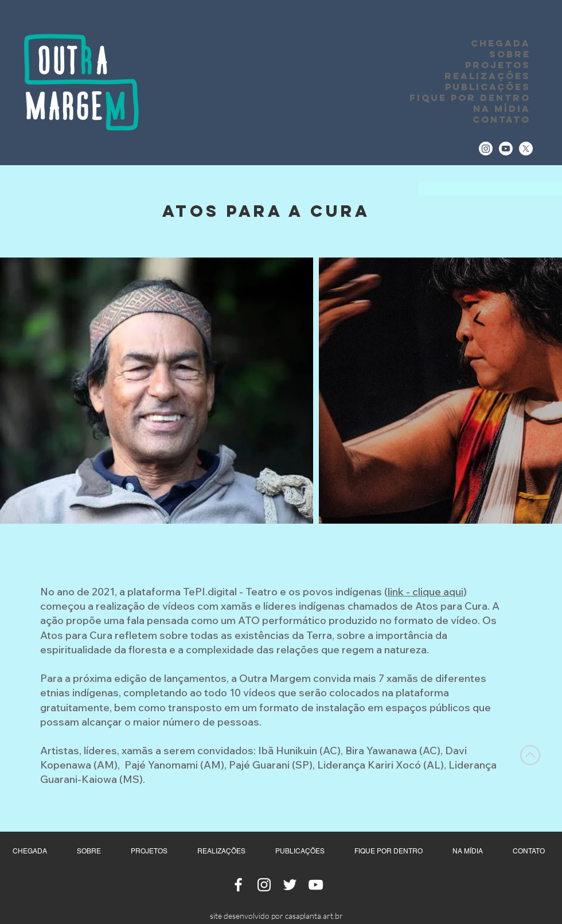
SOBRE (510, 54)
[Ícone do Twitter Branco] (290, 885)
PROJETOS (498, 65)
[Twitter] (526, 149)
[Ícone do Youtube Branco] (316, 885)
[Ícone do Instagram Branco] (264, 885)
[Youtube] (506, 149)
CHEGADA (501, 43)
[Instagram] (486, 149)
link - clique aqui (426, 592)
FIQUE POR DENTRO (470, 98)
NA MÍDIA (502, 109)
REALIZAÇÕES (487, 76)
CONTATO (501, 120)
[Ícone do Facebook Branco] (238, 885)
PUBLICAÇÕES (488, 87)
